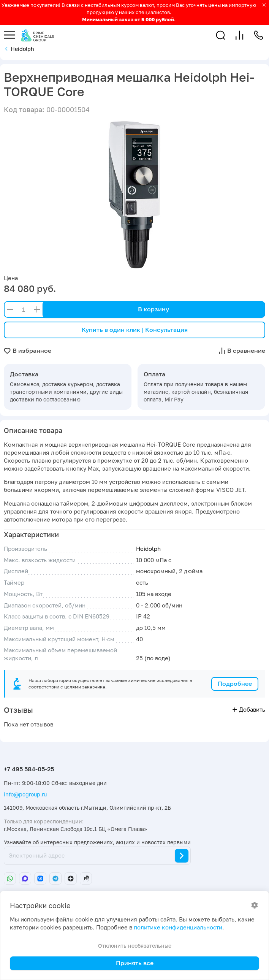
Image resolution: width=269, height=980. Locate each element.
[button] (221, 35)
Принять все (135, 963)
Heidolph (148, 549)
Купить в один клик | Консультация (135, 330)
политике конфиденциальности (178, 927)
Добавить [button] (249, 710)
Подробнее (235, 683)
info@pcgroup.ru (25, 794)
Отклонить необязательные (135, 946)
